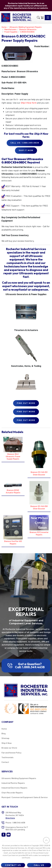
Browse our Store (9, 748)
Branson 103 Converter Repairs (39, 533)
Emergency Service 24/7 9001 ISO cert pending (17, 828)
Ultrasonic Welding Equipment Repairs (19, 778)
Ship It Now (7, 743)
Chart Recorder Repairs (12, 793)
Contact (5, 762)
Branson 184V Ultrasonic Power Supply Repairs (13, 456)
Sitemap (5, 738)
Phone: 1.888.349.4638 (15, 823)
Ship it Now (26, 150)
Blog (4, 733)
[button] (38, 18)
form (29, 103)
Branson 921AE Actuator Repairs (13, 491)
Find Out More (26, 403)
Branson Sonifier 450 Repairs (13, 542)
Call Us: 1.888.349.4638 (25, 143)
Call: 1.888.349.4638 (30, 667)
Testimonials (7, 757)
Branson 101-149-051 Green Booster (39, 473)
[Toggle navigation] (48, 18)
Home (4, 729)
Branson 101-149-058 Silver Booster (39, 507)
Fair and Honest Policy (11, 753)
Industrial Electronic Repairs (14, 788)
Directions (10, 818)
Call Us (39, 865)
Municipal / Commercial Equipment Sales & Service (25, 797)
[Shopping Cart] (42, 18)
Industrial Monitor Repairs (13, 783)
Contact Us (13, 865)
